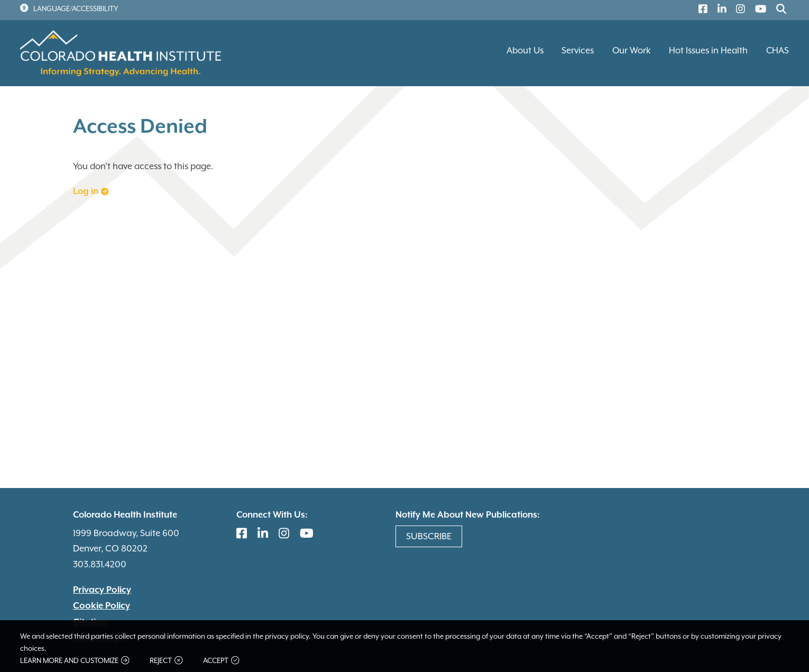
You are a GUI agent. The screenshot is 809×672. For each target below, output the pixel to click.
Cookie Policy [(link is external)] (102, 606)
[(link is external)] (701, 10)
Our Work (632, 50)
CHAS (778, 50)
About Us (525, 50)
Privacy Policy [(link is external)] (102, 590)
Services (578, 50)
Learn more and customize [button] (75, 661)
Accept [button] (221, 661)
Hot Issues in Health (708, 50)
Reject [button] (166, 661)
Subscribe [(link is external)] (429, 536)
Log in (91, 192)
